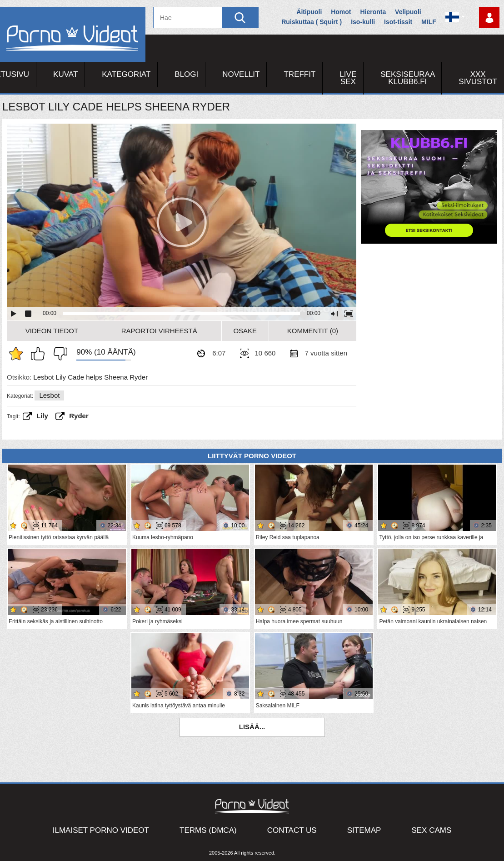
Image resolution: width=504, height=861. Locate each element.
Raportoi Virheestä (159, 331)
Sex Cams (431, 830)
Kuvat (65, 74)
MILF (429, 22)
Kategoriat (126, 74)
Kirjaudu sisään (489, 18)
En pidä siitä (58, 354)
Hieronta (373, 12)
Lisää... (252, 727)
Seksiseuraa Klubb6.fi (408, 78)
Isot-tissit (398, 22)
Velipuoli (408, 12)
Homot (341, 12)
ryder (79, 416)
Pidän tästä (40, 354)
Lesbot (49, 395)
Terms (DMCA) (208, 830)
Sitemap (364, 830)
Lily (42, 416)
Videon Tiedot (52, 331)
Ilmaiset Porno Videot (101, 830)
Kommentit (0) (313, 331)
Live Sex (348, 78)
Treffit (299, 74)
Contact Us (292, 830)
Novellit (241, 74)
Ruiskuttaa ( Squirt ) (312, 22)
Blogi (186, 74)
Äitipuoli (309, 12)
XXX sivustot (478, 78)
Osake (245, 331)
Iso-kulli (363, 22)
